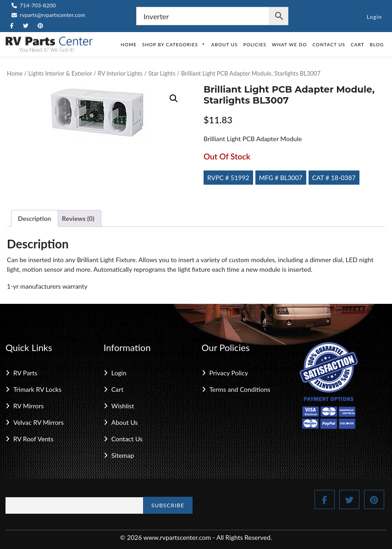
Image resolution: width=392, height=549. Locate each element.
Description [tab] (35, 218)
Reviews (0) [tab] (78, 218)
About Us (225, 44)
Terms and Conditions (240, 389)
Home (129, 44)
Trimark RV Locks (37, 389)
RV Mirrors (28, 406)
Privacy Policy (229, 373)
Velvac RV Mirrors (39, 422)
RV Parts (25, 373)
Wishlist (123, 406)
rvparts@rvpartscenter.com (48, 15)
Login (374, 17)
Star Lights (162, 73)
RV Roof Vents (33, 439)
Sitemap (123, 455)
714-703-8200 (34, 5)
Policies (255, 44)
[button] (174, 99)
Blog (377, 44)
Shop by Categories (174, 44)
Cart (357, 44)
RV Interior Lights (120, 73)
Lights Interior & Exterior (60, 73)
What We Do (289, 44)
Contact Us (329, 44)
